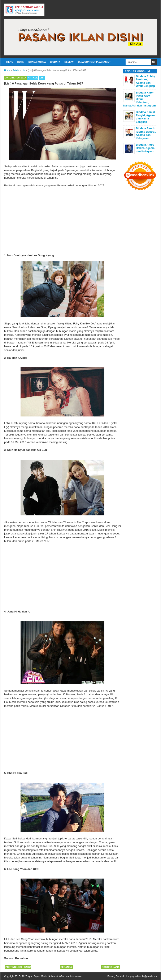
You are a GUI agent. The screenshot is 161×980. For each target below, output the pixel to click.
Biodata (55, 62)
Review (69, 62)
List (42, 78)
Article (33, 78)
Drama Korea (37, 62)
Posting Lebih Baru (18, 967)
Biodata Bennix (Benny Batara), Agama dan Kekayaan (146, 133)
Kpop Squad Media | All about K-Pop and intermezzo (55, 976)
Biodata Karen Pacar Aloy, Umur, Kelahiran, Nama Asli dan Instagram (140, 99)
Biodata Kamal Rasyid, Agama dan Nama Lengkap (146, 117)
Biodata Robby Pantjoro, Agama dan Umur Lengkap (145, 81)
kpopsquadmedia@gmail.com (142, 976)
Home (21, 62)
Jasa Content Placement (94, 62)
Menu (10, 62)
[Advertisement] (62, 220)
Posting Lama (111, 967)
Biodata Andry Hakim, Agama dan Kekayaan (145, 148)
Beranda (66, 967)
